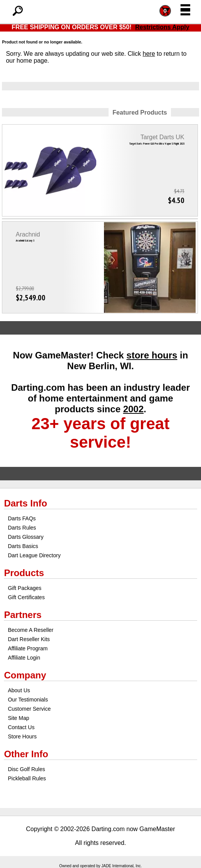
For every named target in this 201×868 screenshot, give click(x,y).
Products (24, 573)
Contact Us (21, 727)
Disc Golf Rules (26, 769)
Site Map (18, 718)
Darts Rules (22, 528)
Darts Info (25, 503)
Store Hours (22, 736)
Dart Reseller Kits (29, 639)
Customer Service (29, 709)
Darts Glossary (26, 537)
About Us (19, 690)
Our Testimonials (28, 700)
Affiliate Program (28, 648)
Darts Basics (23, 546)
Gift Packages (24, 588)
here (149, 54)
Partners (23, 615)
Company (25, 675)
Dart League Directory (34, 555)
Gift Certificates (26, 597)
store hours (152, 355)
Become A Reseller (30, 630)
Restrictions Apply (162, 27)
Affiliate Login (24, 658)
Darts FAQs (22, 518)
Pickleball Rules (27, 778)
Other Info (26, 754)
